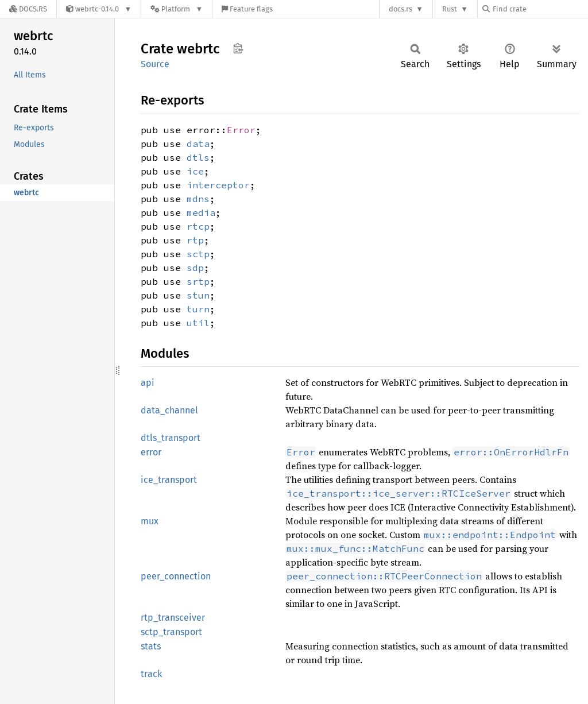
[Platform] (177, 9)
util (198, 323)
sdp (195, 268)
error (151, 452)
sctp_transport (171, 632)
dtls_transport (171, 438)
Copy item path (238, 48)
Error (241, 130)
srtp (198, 281)
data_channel (169, 410)
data (198, 144)
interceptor (218, 185)
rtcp (198, 226)
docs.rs (401, 9)
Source (155, 64)
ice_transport (169, 480)
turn (198, 309)
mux (150, 521)
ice (195, 171)
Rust (450, 9)
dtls (198, 157)
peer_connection (176, 576)
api (148, 383)
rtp (195, 240)
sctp (198, 254)
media (201, 212)
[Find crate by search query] (540, 9)
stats (151, 646)
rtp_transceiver (173, 618)
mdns (198, 199)
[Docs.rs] (28, 9)
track (151, 674)
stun (198, 295)
